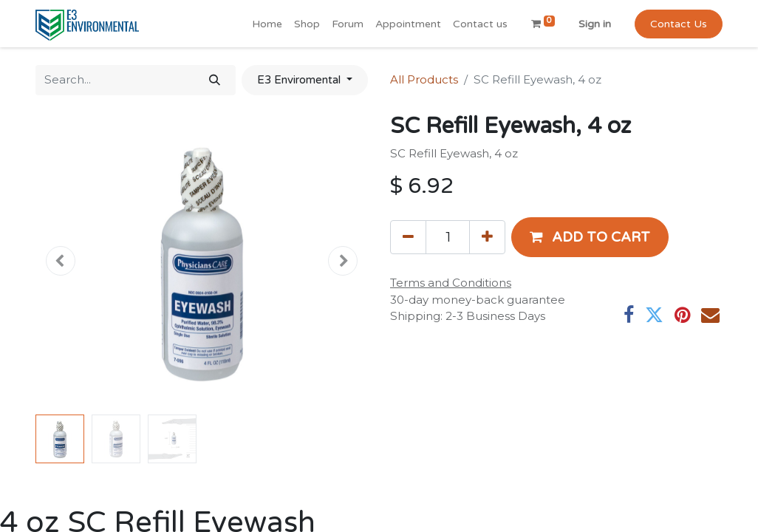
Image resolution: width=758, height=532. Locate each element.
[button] (61, 261)
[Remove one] (408, 237)
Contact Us (679, 24)
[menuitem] (267, 24)
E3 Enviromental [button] (300, 80)
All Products (424, 79)
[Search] (215, 80)
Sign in (595, 24)
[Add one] (487, 237)
